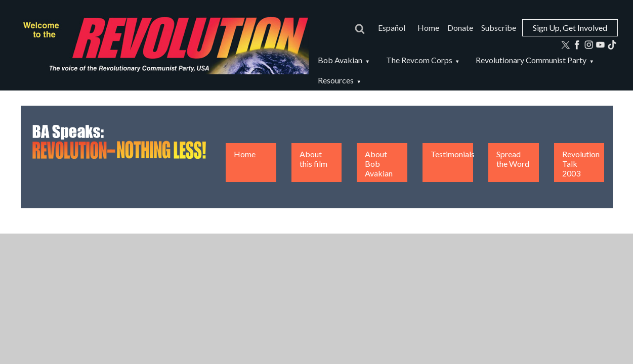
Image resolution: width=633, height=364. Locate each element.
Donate (460, 28)
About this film (313, 159)
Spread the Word (513, 159)
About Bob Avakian (379, 164)
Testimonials (453, 154)
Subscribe (499, 28)
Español (392, 28)
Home (428, 28)
